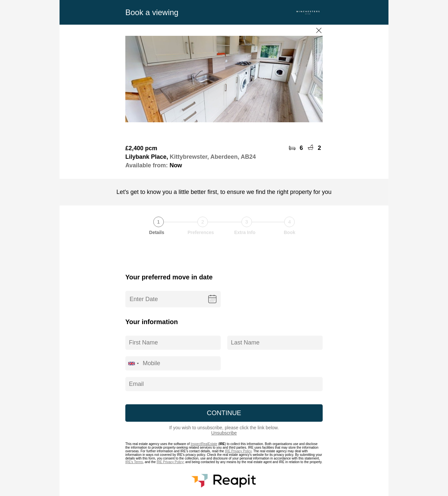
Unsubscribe (224, 433)
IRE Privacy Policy (238, 451)
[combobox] (133, 363)
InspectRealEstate (204, 444)
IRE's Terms (134, 462)
